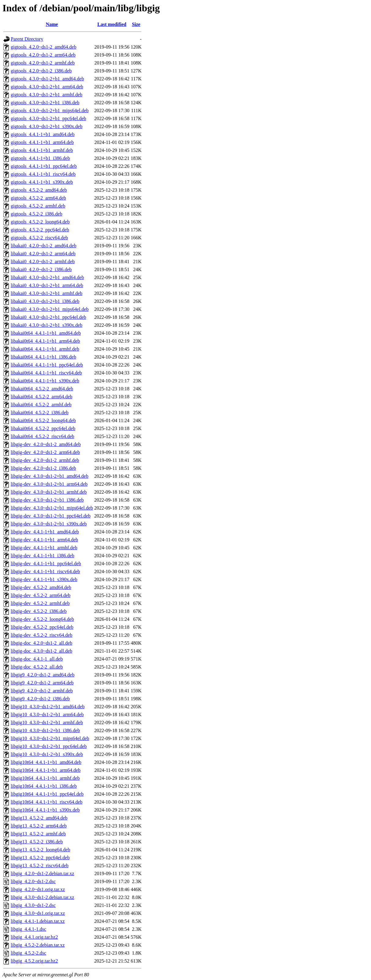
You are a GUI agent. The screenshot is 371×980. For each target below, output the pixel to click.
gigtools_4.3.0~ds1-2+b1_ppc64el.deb (49, 118)
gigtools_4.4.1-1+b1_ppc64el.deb (44, 166)
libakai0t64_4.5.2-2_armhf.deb (41, 405)
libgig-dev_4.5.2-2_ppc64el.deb (42, 627)
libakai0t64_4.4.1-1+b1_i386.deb (43, 357)
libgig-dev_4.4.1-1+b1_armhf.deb (44, 548)
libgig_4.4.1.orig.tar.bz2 (34, 937)
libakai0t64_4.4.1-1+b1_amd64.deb (46, 333)
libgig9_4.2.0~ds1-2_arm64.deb (42, 683)
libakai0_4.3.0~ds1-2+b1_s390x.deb (47, 325)
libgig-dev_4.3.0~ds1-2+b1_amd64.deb (50, 476)
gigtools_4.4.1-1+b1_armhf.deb (42, 150)
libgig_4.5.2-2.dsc (28, 953)
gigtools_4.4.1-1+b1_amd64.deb (43, 134)
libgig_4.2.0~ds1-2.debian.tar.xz (42, 873)
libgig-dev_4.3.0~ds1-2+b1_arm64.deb (49, 484)
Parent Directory (27, 39)
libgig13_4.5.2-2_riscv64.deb (40, 866)
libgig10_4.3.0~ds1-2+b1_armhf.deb (47, 722)
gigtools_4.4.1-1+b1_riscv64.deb (43, 174)
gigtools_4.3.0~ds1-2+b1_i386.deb (45, 103)
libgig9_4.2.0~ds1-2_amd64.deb (43, 675)
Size (136, 24)
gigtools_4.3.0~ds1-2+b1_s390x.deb (47, 126)
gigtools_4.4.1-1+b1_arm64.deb (42, 142)
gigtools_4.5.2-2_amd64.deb (39, 190)
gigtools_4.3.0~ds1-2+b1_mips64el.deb (50, 111)
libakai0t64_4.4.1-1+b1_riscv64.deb (46, 373)
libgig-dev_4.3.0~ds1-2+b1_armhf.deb (49, 492)
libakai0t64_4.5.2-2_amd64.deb (42, 389)
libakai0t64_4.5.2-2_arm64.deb (41, 397)
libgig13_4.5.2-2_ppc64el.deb (40, 858)
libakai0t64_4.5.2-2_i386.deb (40, 413)
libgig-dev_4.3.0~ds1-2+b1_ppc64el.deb (51, 516)
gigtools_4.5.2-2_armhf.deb (38, 206)
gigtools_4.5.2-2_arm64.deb (38, 198)
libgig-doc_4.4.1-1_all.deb (37, 659)
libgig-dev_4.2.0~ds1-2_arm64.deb (45, 452)
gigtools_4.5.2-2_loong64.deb (40, 222)
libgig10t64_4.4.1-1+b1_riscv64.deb (47, 802)
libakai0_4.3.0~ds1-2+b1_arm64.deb (47, 285)
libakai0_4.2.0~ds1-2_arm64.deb (43, 254)
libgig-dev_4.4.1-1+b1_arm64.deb (44, 540)
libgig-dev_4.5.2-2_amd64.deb (41, 587)
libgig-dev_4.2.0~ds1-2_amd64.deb (46, 444)
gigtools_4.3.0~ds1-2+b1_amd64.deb (47, 79)
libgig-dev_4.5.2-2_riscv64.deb (41, 635)
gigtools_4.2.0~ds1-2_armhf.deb (43, 63)
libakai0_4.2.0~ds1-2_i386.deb (41, 269)
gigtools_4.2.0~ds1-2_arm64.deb (43, 55)
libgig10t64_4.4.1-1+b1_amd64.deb (46, 762)
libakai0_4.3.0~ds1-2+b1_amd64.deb (47, 277)
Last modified (112, 24)
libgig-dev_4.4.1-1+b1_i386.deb (43, 556)
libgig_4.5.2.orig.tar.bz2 (34, 961)
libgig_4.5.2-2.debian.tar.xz (38, 945)
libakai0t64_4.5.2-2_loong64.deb (43, 420)
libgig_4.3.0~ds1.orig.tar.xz (38, 913)
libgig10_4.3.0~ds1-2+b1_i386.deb (45, 730)
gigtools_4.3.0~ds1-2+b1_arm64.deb (47, 87)
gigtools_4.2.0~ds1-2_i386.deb (41, 71)
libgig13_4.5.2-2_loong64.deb (40, 850)
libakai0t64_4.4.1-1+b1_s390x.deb (45, 381)
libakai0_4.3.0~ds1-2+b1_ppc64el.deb (49, 317)
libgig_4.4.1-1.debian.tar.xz (38, 921)
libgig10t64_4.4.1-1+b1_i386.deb (44, 786)
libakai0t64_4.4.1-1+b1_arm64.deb (45, 341)
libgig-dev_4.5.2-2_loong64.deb (42, 619)
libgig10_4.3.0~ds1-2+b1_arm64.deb (47, 715)
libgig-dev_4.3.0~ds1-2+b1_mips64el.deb (52, 508)
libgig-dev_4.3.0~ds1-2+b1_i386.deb (47, 500)
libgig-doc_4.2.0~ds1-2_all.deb (41, 643)
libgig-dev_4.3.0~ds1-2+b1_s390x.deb (49, 524)
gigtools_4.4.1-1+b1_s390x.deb (42, 182)
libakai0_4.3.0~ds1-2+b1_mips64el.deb (50, 309)
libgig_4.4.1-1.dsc (28, 929)
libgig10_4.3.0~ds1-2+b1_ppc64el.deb (49, 746)
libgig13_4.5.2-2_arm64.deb (39, 826)
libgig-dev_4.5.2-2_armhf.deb (40, 603)
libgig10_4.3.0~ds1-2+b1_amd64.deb (48, 707)
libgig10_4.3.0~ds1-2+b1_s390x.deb (47, 754)
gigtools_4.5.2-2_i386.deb (36, 214)
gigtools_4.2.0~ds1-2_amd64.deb (43, 47)
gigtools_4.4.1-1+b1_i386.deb (40, 158)
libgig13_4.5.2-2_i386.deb (37, 842)
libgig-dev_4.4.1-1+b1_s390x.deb (44, 579)
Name (52, 24)
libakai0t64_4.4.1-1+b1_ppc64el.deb (47, 365)
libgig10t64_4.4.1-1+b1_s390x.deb (45, 810)
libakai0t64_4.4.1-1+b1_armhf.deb (45, 349)
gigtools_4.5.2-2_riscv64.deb (39, 238)
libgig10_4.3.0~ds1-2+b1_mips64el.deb (50, 738)
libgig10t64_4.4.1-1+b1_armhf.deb (45, 778)
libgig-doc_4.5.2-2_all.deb (37, 667)
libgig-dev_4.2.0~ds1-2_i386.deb (43, 468)
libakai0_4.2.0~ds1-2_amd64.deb (43, 246)
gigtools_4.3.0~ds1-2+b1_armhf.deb (47, 95)
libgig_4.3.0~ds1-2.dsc (33, 905)
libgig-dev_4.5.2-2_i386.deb (39, 611)
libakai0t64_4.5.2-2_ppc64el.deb (43, 428)
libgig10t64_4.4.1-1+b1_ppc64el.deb (47, 794)
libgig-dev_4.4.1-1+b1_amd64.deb (45, 532)
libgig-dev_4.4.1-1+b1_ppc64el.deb (46, 564)
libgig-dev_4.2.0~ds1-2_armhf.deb (45, 460)
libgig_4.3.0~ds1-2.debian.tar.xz (42, 897)
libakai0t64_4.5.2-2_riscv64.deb (43, 436)
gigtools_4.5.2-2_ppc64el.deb (40, 230)
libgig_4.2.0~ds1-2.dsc (33, 881)
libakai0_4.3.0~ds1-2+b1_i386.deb (45, 301)
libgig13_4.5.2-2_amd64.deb (39, 818)
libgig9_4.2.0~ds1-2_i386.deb (40, 699)
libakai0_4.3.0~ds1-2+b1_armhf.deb (47, 293)
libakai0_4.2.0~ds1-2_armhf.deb (43, 262)
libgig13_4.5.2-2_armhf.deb (38, 834)
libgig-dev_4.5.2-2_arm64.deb (41, 595)
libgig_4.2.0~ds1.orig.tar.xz (38, 889)
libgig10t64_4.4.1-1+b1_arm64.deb (46, 770)
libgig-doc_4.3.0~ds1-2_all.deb (41, 651)
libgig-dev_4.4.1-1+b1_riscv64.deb (45, 571)
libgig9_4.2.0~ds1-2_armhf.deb (42, 691)
